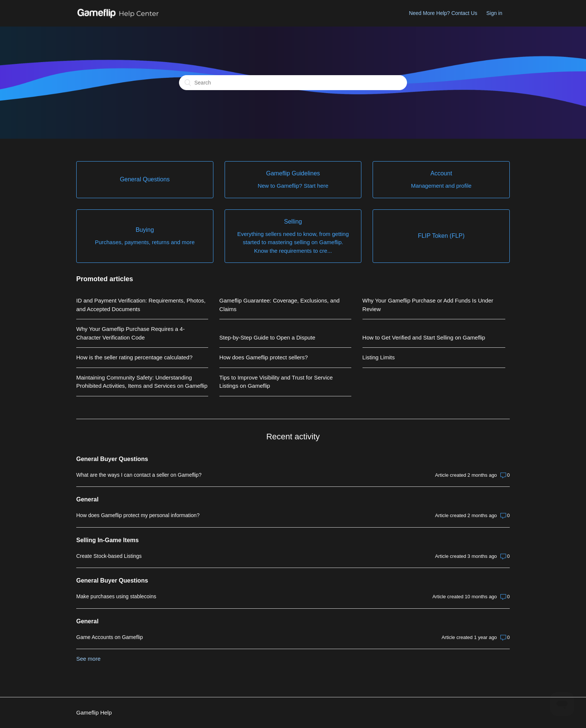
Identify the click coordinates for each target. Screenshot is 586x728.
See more (88, 659)
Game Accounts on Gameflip (110, 637)
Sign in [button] (494, 13)
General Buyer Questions (112, 459)
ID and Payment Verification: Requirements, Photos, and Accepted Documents (141, 305)
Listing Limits (379, 357)
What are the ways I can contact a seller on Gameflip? (139, 475)
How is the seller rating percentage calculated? (134, 357)
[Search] (293, 83)
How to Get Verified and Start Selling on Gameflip (424, 337)
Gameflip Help (94, 712)
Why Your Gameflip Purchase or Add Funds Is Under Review (428, 305)
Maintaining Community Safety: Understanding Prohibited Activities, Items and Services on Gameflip (142, 382)
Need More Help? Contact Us (443, 13)
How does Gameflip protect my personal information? (138, 515)
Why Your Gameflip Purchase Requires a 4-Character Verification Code (130, 333)
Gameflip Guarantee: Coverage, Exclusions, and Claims (280, 305)
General (87, 499)
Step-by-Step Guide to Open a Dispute (267, 337)
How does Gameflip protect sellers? (264, 357)
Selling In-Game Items (107, 540)
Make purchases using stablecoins (116, 596)
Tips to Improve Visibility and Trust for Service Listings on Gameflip (276, 382)
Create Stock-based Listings (109, 556)
